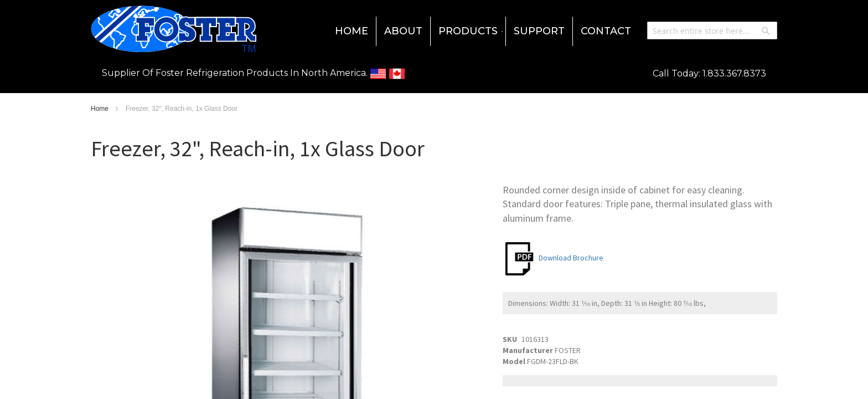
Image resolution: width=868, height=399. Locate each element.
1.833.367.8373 (734, 73)
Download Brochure (553, 258)
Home (100, 109)
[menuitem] (352, 31)
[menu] (434, 31)
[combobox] (712, 30)
